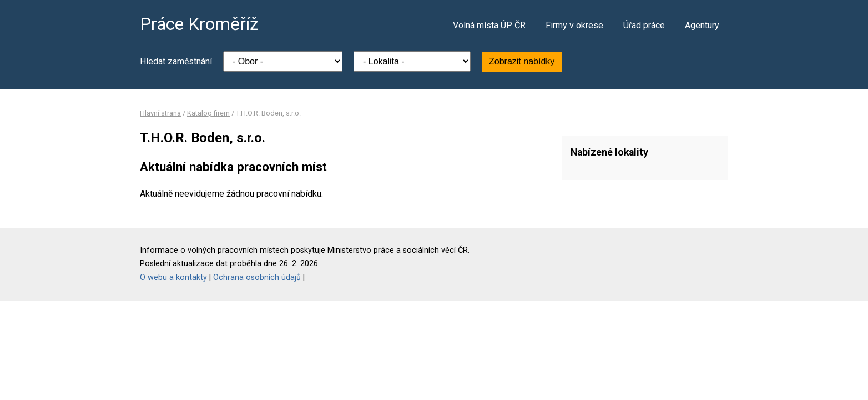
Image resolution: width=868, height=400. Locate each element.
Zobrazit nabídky (522, 61)
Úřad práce (644, 25)
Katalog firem (208, 113)
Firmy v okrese (574, 25)
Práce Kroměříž (199, 24)
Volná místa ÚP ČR (489, 25)
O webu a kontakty (173, 277)
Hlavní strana (160, 113)
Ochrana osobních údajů (257, 277)
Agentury (702, 25)
